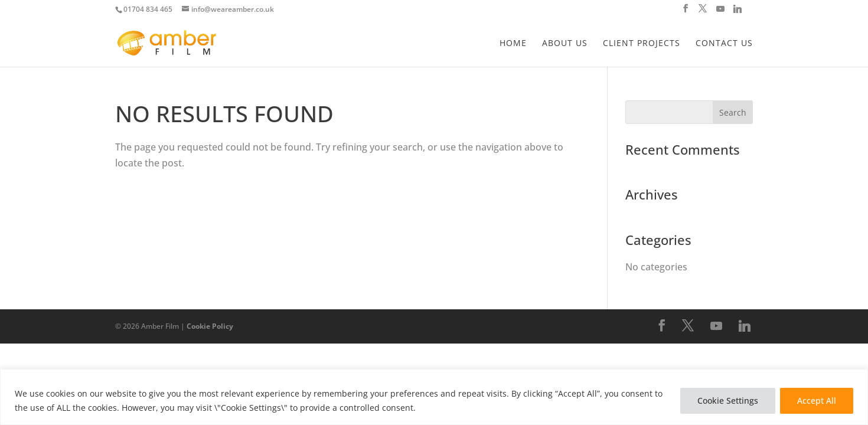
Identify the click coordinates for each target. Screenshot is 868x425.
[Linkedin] (738, 12)
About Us (565, 44)
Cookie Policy (210, 326)
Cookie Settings (728, 401)
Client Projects (642, 44)
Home (513, 44)
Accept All (817, 401)
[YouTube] (720, 12)
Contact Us (724, 44)
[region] (434, 397)
